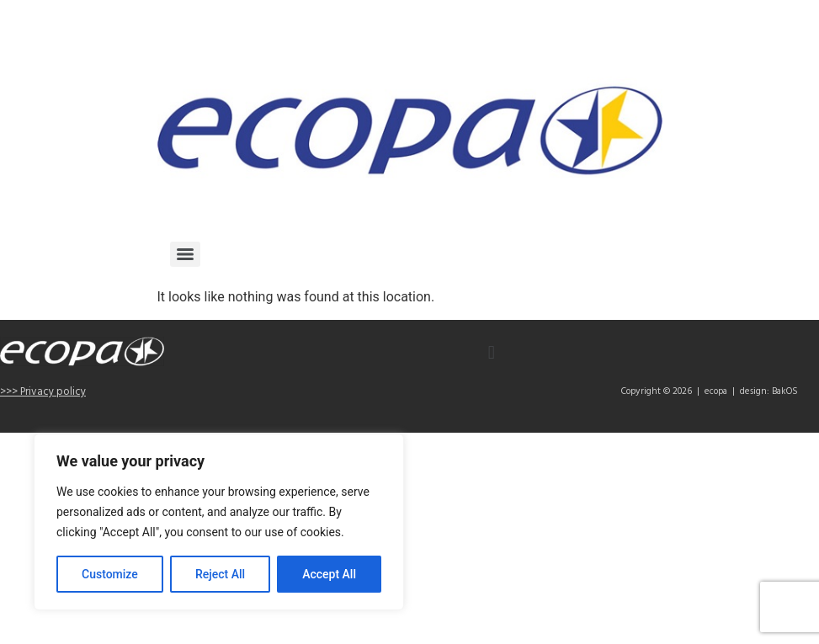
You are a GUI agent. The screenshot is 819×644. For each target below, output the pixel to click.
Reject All (220, 574)
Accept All (329, 574)
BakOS (785, 391)
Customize (110, 574)
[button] (491, 352)
